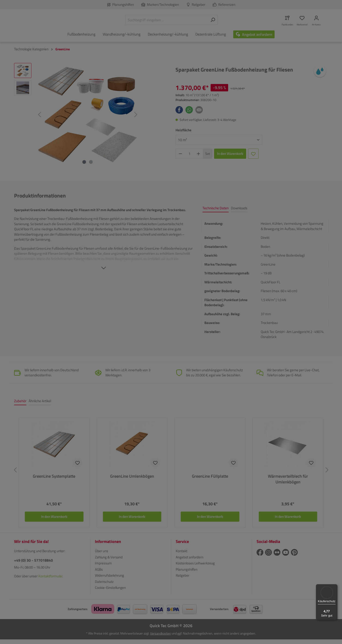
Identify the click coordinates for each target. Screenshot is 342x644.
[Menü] (335, 587)
